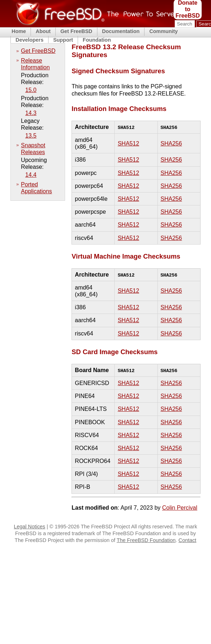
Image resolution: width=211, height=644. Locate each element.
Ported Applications (36, 188)
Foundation (97, 40)
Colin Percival (180, 508)
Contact (188, 540)
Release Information (35, 64)
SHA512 (128, 143)
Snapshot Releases (33, 149)
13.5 (31, 136)
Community (163, 31)
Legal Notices (30, 527)
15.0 (31, 90)
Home (19, 31)
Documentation (121, 31)
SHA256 (171, 143)
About (43, 31)
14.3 (31, 113)
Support (63, 40)
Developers (29, 40)
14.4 (31, 175)
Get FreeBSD (76, 31)
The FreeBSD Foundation (146, 540)
